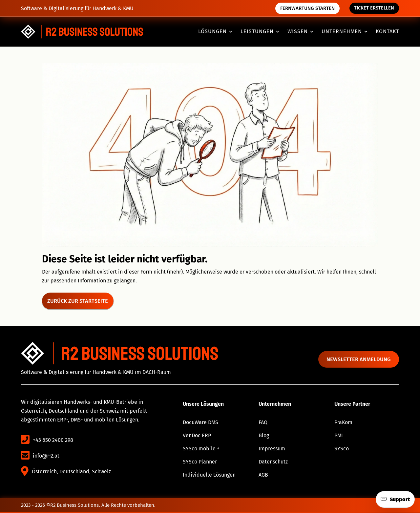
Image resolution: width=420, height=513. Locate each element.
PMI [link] (339, 436)
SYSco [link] (342, 449)
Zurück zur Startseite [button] (78, 301)
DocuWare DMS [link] (200, 423)
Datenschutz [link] (273, 462)
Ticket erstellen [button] (374, 8)
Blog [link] (264, 436)
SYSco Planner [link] (200, 462)
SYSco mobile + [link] (201, 449)
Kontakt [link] (387, 32)
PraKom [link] (343, 423)
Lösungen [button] (212, 32)
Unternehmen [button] (342, 32)
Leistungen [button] (257, 32)
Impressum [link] (272, 449)
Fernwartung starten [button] (306, 8)
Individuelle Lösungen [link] (209, 475)
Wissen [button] (298, 32)
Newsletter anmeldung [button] (361, 360)
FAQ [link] (263, 423)
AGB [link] (263, 475)
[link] (82, 32)
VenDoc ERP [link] (197, 436)
